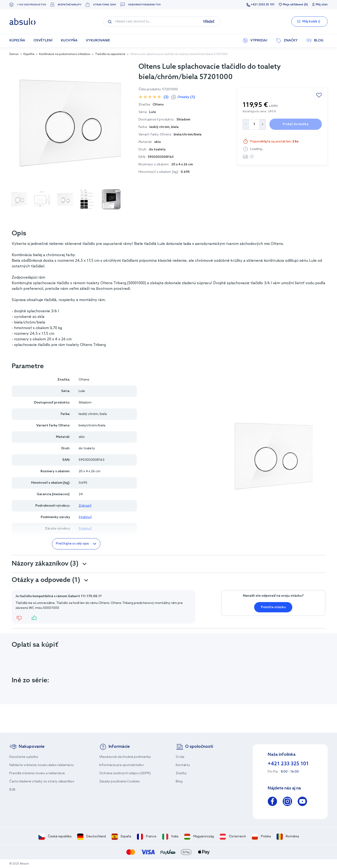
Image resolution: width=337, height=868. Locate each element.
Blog (179, 782)
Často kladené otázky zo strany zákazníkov (42, 782)
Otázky (186, 97)
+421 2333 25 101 (263, 5)
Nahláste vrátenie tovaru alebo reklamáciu (42, 765)
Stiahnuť (85, 517)
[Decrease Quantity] (246, 124)
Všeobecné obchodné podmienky (125, 757)
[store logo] (22, 22)
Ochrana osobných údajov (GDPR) (125, 773)
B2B (12, 790)
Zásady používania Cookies (119, 782)
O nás (180, 757)
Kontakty (183, 765)
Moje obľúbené (293, 5)
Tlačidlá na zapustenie (110, 54)
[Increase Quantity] (263, 124)
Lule (152, 112)
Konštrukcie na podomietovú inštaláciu (65, 54)
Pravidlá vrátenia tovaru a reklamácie (37, 773)
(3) (166, 97)
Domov (14, 54)
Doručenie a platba (24, 757)
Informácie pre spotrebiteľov (122, 765)
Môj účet (322, 5)
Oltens (84, 380)
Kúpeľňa (29, 54)
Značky (181, 773)
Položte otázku (273, 607)
